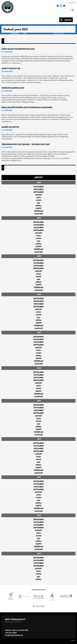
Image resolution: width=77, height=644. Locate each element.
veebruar (38, 211)
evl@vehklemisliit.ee (14, 635)
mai (38, 203)
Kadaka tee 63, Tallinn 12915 (17, 630)
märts (39, 208)
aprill (39, 206)
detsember (38, 222)
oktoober (39, 189)
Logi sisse (72, 2)
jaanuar (39, 214)
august (38, 195)
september (38, 192)
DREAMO (73, 640)
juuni (38, 200)
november (39, 187)
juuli (39, 198)
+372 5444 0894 (11, 633)
